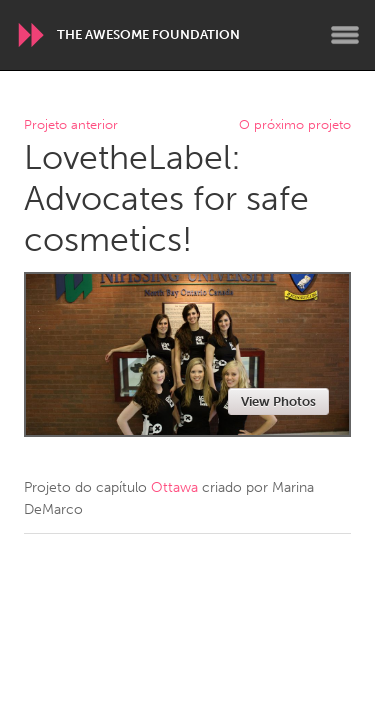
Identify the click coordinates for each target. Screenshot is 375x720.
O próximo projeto (295, 125)
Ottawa (174, 487)
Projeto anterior (71, 125)
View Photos (278, 401)
